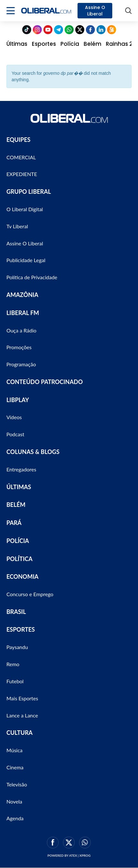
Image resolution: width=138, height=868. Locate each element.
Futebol (15, 681)
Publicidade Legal (26, 260)
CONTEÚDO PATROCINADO (45, 382)
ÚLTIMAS (19, 487)
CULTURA (19, 733)
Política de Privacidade (32, 277)
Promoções (19, 347)
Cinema (15, 767)
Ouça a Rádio (21, 330)
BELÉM (16, 505)
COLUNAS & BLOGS (33, 452)
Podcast (15, 434)
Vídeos (14, 417)
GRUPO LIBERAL (29, 192)
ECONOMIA (23, 577)
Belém (92, 44)
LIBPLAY (18, 400)
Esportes (44, 44)
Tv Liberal (17, 226)
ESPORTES (21, 629)
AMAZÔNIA (22, 295)
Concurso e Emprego (30, 594)
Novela (14, 801)
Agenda (15, 818)
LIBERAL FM (23, 313)
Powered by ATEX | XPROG (69, 855)
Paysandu (17, 647)
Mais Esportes (22, 698)
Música (14, 750)
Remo (13, 664)
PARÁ (14, 523)
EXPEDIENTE (22, 174)
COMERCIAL (21, 157)
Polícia (70, 44)
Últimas (17, 44)
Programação (21, 364)
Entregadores (21, 469)
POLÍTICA (19, 559)
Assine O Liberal (95, 11)
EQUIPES (18, 140)
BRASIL (16, 612)
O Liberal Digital (25, 209)
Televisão (17, 784)
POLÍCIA (18, 541)
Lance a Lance (22, 715)
